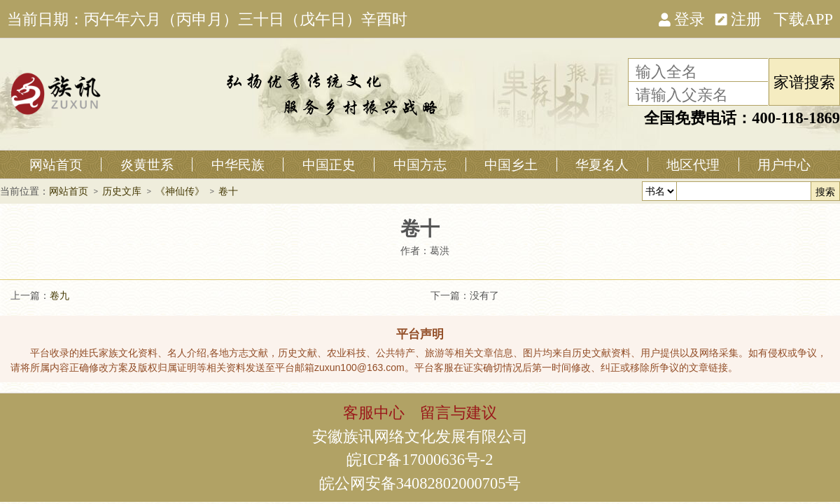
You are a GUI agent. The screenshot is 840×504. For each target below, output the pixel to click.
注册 (738, 18)
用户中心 (784, 164)
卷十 (228, 191)
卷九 (59, 295)
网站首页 (56, 164)
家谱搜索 (804, 81)
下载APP (803, 18)
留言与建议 (458, 412)
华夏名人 (602, 164)
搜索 (825, 192)
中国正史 (329, 164)
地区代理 (693, 164)
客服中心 (374, 412)
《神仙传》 (180, 191)
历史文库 (122, 191)
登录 (682, 18)
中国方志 (420, 164)
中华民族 (238, 164)
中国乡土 (511, 164)
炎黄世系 (147, 164)
